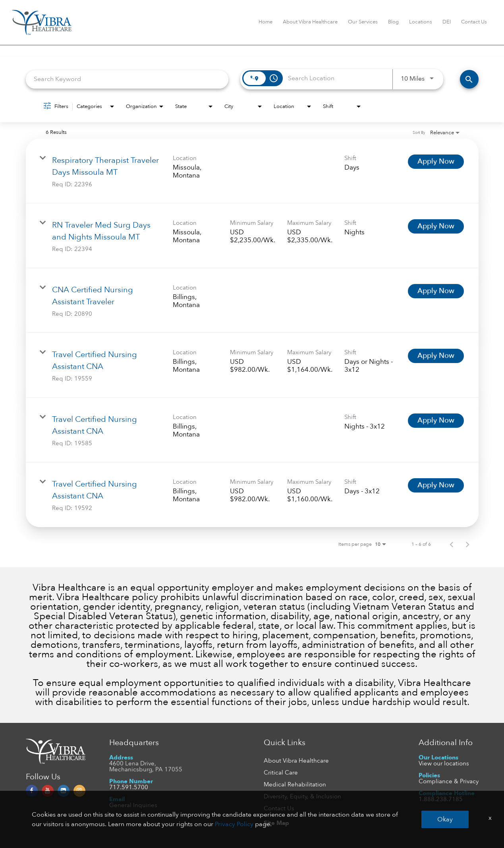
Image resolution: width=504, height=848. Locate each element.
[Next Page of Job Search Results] (467, 544)
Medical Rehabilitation (295, 784)
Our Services (363, 22)
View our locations (444, 763)
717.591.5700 (129, 787)
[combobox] (127, 79)
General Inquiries (133, 805)
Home (266, 22)
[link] (252, 171)
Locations (421, 22)
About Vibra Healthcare (310, 22)
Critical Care (281, 773)
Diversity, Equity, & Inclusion (302, 796)
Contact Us (474, 22)
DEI (447, 22)
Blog (393, 22)
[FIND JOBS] (469, 79)
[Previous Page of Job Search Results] (452, 544)
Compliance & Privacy (449, 781)
